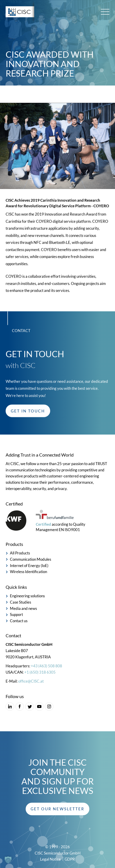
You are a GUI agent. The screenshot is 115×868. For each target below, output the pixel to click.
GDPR (70, 859)
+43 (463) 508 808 (46, 666)
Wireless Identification (28, 572)
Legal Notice (50, 859)
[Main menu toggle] (105, 12)
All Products (20, 553)
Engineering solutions (27, 596)
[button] (58, 809)
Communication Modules (30, 559)
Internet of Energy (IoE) (29, 566)
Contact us (19, 621)
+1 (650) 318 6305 (40, 672)
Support (16, 614)
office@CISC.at (31, 681)
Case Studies (20, 602)
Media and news (23, 608)
